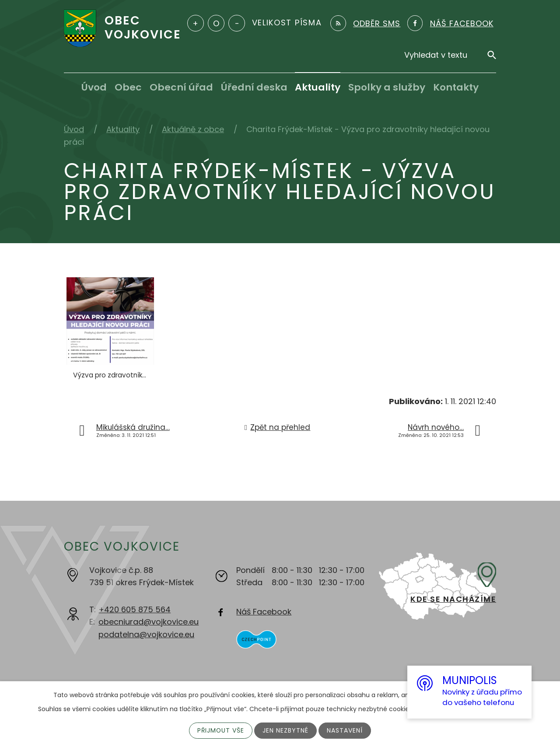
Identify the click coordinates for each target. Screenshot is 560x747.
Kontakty (456, 87)
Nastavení (345, 730)
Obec (128, 87)
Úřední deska (254, 87)
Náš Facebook (264, 612)
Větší (196, 23)
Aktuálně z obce (193, 129)
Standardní (216, 23)
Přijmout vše (221, 730)
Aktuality (318, 87)
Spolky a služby (387, 87)
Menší (237, 23)
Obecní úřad (181, 87)
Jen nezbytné (286, 730)
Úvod (94, 87)
